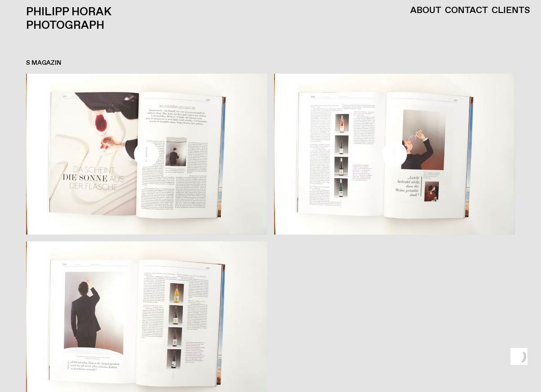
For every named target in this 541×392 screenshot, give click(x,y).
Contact (466, 11)
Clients (511, 11)
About (426, 11)
